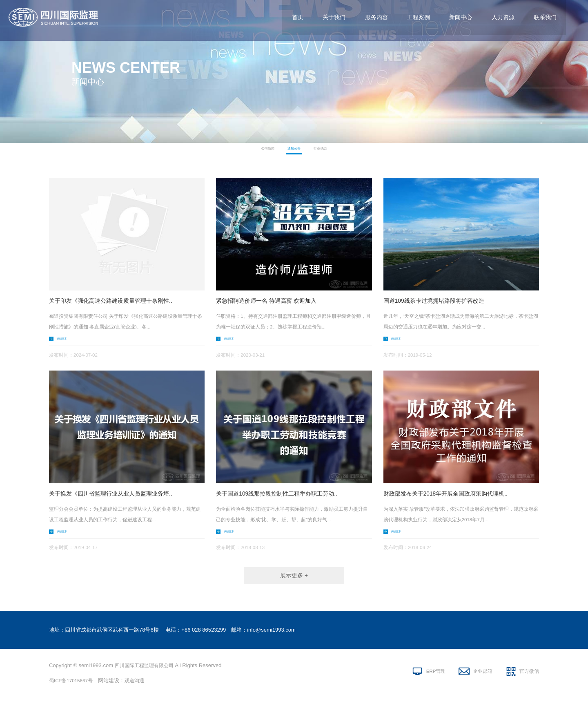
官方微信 (528, 680)
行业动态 (332, 152)
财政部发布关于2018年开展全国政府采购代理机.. (454, 495)
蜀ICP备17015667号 (73, 687)
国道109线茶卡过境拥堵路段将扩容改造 (441, 300)
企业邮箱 (478, 680)
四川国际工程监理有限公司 (147, 672)
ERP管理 (427, 680)
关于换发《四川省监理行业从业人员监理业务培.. (119, 495)
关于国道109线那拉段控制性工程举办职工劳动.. (285, 495)
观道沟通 (140, 687)
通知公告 (294, 152)
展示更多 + (294, 581)
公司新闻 (256, 152)
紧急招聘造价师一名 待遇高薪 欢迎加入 (273, 300)
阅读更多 (68, 340)
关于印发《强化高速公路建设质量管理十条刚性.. (119, 300)
